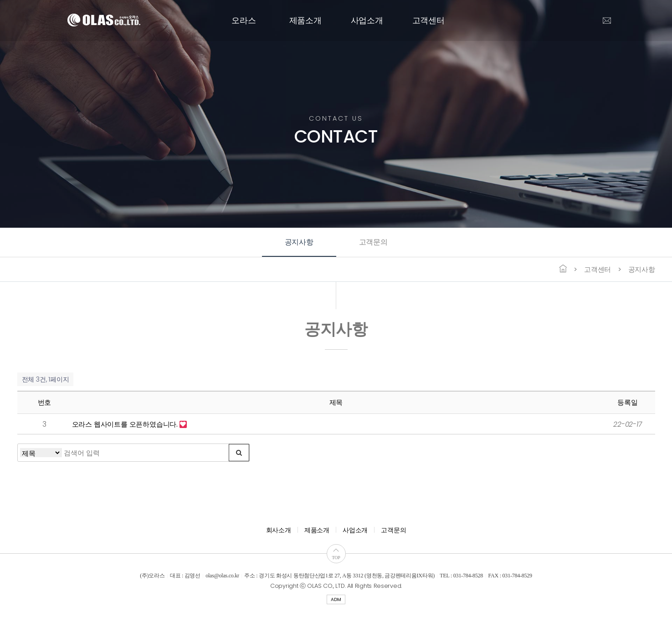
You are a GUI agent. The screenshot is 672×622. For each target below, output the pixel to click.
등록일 (627, 402)
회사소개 (279, 530)
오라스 (244, 20)
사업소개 (367, 20)
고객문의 (373, 242)
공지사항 (299, 242)
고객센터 (428, 20)
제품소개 (305, 20)
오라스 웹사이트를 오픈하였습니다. (126, 424)
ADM (336, 599)
